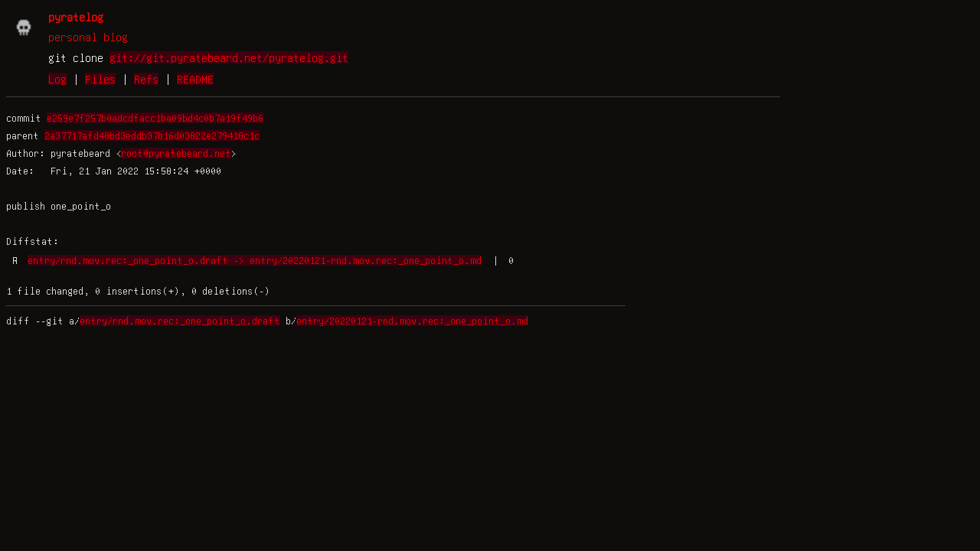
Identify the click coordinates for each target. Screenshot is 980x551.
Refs (146, 79)
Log (57, 79)
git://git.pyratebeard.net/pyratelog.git (229, 57)
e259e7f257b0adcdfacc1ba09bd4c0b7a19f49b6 (155, 118)
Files (100, 79)
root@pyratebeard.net (176, 153)
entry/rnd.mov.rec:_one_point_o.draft (180, 321)
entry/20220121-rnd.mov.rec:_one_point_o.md (412, 321)
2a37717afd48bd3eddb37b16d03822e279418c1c (152, 135)
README (195, 79)
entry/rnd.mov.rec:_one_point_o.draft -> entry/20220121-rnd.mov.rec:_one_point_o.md (255, 260)
